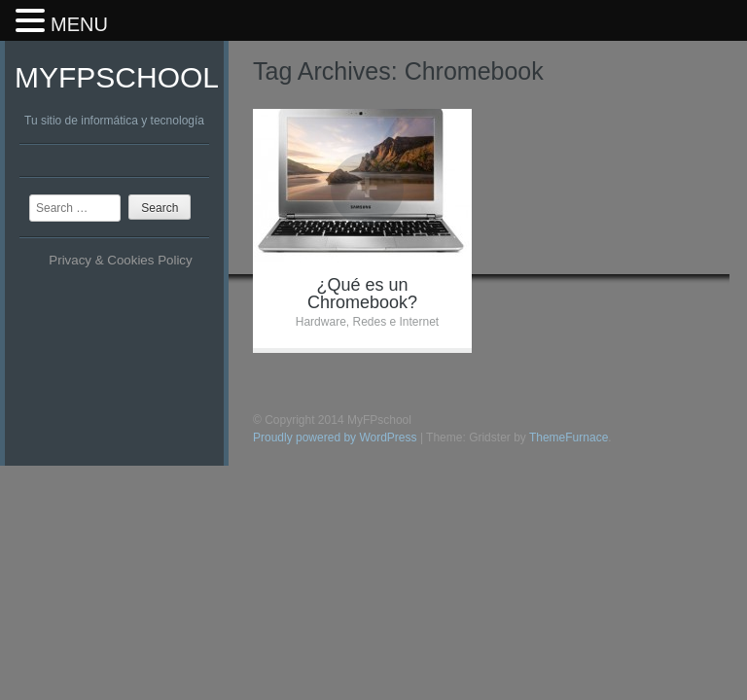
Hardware (321, 322)
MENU (79, 24)
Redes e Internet (395, 322)
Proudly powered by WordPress (335, 437)
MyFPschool (117, 77)
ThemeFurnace (569, 437)
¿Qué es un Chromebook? (362, 294)
